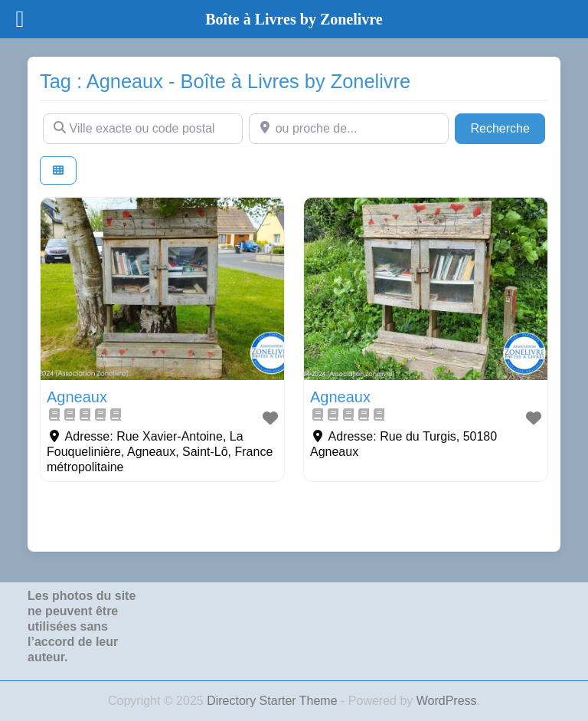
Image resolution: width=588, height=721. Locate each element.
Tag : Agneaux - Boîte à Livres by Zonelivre (225, 81)
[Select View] (58, 170)
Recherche (508, 127)
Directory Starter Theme (274, 701)
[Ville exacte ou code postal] (143, 129)
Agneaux (77, 397)
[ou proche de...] (349, 129)
